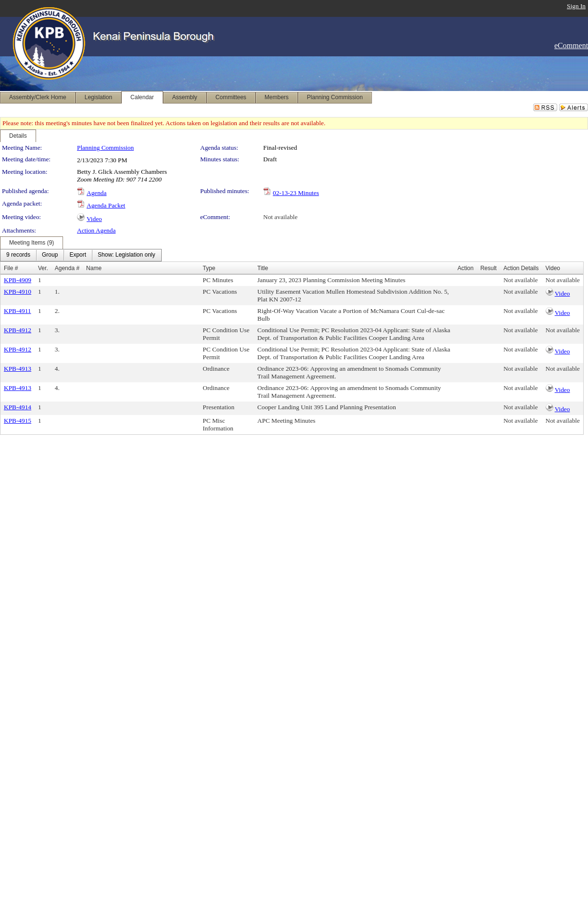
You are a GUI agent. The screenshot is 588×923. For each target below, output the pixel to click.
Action (466, 268)
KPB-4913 (18, 369)
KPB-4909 (18, 280)
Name (94, 268)
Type (209, 268)
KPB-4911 (18, 311)
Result (488, 268)
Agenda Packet (106, 205)
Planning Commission (105, 148)
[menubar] (81, 255)
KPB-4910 (18, 292)
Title (263, 268)
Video (94, 219)
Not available (280, 217)
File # (11, 268)
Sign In (576, 6)
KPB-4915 (18, 421)
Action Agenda (96, 230)
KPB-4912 (18, 330)
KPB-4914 (18, 407)
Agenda (96, 193)
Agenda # (67, 268)
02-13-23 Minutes (296, 193)
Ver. (43, 268)
